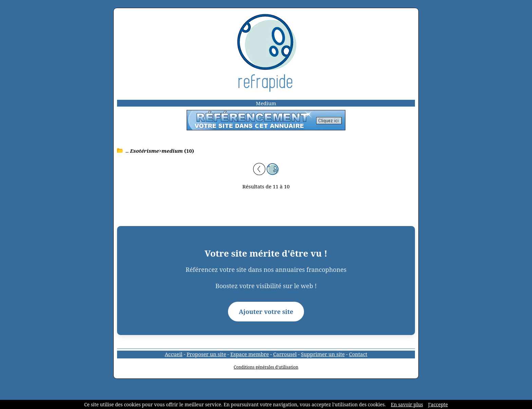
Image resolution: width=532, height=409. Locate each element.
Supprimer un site (323, 354)
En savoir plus (407, 404)
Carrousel (285, 354)
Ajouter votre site (266, 312)
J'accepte (438, 404)
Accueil (174, 354)
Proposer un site (206, 354)
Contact (358, 354)
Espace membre (250, 354)
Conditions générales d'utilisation (266, 367)
